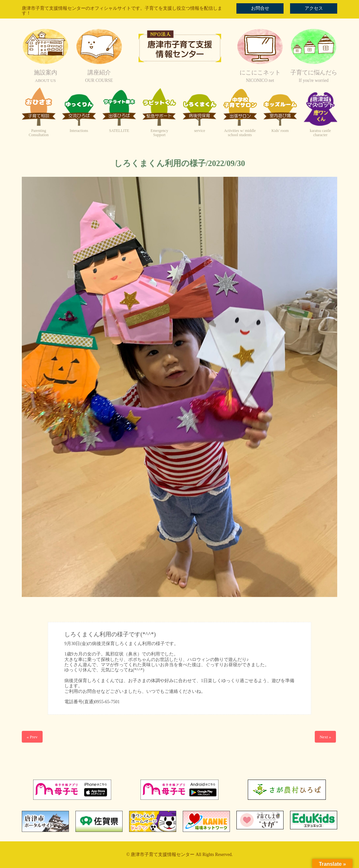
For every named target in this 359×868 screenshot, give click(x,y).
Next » (325, 737)
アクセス (314, 8)
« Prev (32, 737)
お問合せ (260, 8)
